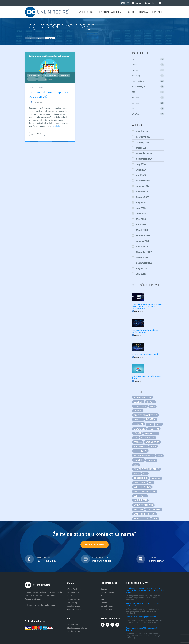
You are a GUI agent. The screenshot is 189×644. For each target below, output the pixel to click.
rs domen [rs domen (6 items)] (140, 451)
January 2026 (143, 142)
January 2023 (143, 241)
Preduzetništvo (148, 81)
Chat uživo (152, 558)
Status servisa (106, 609)
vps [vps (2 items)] (151, 483)
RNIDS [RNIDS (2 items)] (153, 446)
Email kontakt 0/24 (101, 558)
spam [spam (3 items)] (137, 474)
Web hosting (86, 12)
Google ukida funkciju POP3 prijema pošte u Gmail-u (143, 629)
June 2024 (141, 170)
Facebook (103, 625)
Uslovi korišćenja (74, 631)
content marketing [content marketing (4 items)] (145, 415)
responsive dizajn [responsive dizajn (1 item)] (140, 447)
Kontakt (157, 12)
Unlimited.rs (148, 103)
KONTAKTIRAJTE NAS (95, 545)
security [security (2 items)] (151, 460)
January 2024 (143, 186)
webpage (32, 79)
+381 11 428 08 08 (46, 561)
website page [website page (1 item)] (138, 510)
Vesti (148, 108)
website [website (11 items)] (140, 500)
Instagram (117, 625)
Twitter (108, 625)
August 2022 (142, 268)
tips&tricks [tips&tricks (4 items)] (141, 478)
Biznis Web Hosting (75, 592)
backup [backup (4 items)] (138, 402)
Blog (40, 38)
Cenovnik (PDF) (73, 624)
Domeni (148, 65)
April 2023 (141, 224)
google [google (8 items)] (139, 429)
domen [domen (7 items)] (151, 419)
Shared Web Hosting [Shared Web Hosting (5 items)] (147, 469)
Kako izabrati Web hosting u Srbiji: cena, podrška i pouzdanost (145, 331)
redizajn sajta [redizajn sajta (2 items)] (152, 442)
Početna (30, 38)
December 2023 (144, 192)
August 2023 (142, 203)
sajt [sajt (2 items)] (160, 456)
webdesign (64, 75)
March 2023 (142, 230)
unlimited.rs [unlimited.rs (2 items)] (140, 483)
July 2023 (141, 208)
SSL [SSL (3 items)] (145, 474)
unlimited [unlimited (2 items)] (156, 478)
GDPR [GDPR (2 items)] (159, 424)
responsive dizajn (51, 75)
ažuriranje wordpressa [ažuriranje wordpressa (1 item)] (142, 397)
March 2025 (142, 148)
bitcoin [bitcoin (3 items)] (150, 402)
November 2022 (144, 252)
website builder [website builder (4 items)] (143, 505)
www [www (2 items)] (155, 519)
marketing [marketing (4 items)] (151, 433)
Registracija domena (110, 12)
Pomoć (134, 3)
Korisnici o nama (107, 592)
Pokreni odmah (156, 561)
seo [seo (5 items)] (136, 465)
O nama (144, 12)
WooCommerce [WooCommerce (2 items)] (154, 509)
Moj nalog (149, 3)
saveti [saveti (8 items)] (139, 460)
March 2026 (142, 131)
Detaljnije (56, 126)
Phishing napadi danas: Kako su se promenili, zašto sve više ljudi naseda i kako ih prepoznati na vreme (147, 306)
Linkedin (112, 625)
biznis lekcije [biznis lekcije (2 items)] (140, 406)
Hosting (148, 70)
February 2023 (143, 235)
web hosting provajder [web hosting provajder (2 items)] (145, 491)
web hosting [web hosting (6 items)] (142, 487)
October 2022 (143, 257)
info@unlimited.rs (102, 561)
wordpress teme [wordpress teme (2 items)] (141, 519)
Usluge (131, 12)
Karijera (104, 596)
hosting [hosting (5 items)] (154, 429)
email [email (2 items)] (150, 424)
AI (148, 59)
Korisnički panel (107, 606)
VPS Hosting (72, 603)
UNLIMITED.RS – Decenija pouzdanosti (145, 354)
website (42, 79)
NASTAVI (38, 134)
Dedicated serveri (74, 599)
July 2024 (141, 164)
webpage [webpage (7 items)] (140, 496)
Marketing (148, 76)
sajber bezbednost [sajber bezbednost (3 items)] (144, 455)
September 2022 (144, 263)
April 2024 (141, 175)
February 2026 (143, 137)
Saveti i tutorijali (148, 87)
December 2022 (144, 246)
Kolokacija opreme (74, 609)
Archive (50, 38)
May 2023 (141, 219)
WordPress (148, 114)
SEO (148, 92)
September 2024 (144, 159)
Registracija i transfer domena (79, 596)
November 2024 (144, 153)
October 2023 (143, 197)
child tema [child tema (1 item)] (138, 411)
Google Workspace (74, 606)
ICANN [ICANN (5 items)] (137, 433)
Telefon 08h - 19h (44, 558)
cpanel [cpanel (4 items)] (138, 420)
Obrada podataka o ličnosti (77, 628)
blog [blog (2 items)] (152, 406)
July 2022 (141, 274)
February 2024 (143, 181)
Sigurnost (148, 98)
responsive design (35, 75)
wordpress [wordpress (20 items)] (145, 514)
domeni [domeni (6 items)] (139, 424)
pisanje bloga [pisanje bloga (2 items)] (148, 438)
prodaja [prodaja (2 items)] (138, 442)
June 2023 (141, 214)
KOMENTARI (36, 102)
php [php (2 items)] (136, 438)
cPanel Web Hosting (75, 589)
